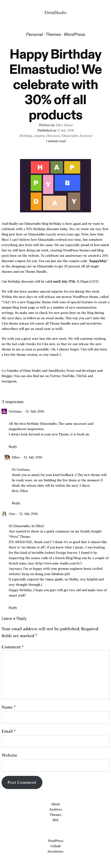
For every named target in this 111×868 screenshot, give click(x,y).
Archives (56, 809)
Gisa (12, 514)
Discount (53, 136)
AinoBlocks (56, 371)
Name (9, 707)
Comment (13, 647)
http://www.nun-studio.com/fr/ (58, 563)
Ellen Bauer (64, 125)
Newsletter (55, 851)
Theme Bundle (36, 272)
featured (86, 136)
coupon (39, 136)
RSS (55, 820)
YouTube (68, 376)
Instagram (9, 381)
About (55, 804)
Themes (53, 34)
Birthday (26, 136)
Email (9, 731)
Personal (34, 34)
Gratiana (15, 411)
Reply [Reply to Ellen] (16, 503)
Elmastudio (69, 136)
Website (9, 755)
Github (55, 846)
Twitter (55, 376)
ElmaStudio (55, 12)
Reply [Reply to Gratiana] (13, 447)
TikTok (82, 376)
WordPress (74, 34)
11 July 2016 (65, 130)
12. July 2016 (35, 411)
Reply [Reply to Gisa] (13, 608)
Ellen (16, 457)
